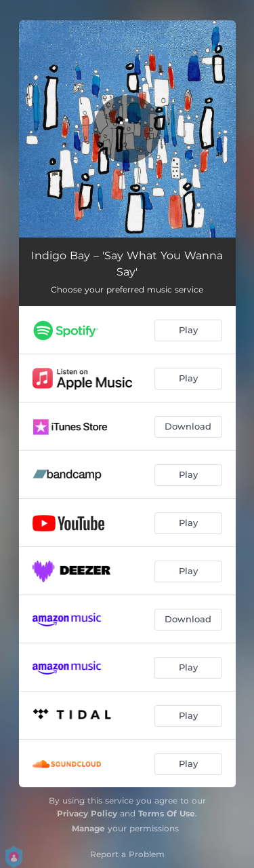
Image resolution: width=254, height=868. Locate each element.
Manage (88, 828)
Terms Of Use (167, 813)
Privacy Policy (87, 813)
